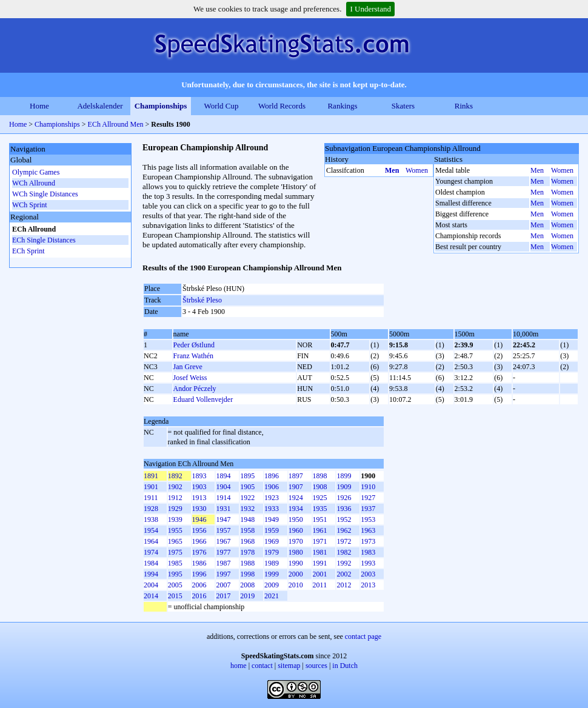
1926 (344, 498)
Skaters (403, 106)
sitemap (289, 666)
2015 (175, 596)
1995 (175, 574)
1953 (368, 519)
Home (39, 106)
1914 (223, 498)
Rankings (342, 106)
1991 (320, 563)
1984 (151, 563)
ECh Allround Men (116, 124)
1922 (247, 498)
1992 (344, 563)
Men (392, 170)
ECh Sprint (28, 251)
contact (262, 666)
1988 (247, 563)
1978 (247, 552)
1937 (368, 509)
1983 (368, 552)
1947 (223, 519)
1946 (199, 519)
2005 (175, 585)
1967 (223, 541)
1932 (247, 509)
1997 (223, 574)
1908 (320, 487)
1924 (296, 498)
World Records (282, 106)
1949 (272, 519)
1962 (344, 530)
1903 (199, 487)
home (239, 666)
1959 (272, 530)
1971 (320, 541)
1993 (368, 563)
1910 (368, 487)
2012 (344, 585)
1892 (175, 476)
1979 (272, 552)
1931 (223, 509)
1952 (344, 519)
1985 (175, 563)
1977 (223, 552)
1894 (223, 476)
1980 (296, 552)
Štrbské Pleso (202, 300)
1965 (175, 541)
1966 (199, 541)
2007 (223, 585)
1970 (296, 541)
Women (417, 170)
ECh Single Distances (44, 240)
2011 (320, 585)
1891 (151, 476)
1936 (344, 509)
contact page (363, 636)
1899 (344, 476)
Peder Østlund (194, 345)
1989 (272, 563)
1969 (272, 541)
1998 (247, 574)
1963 (368, 530)
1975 (175, 552)
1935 (320, 509)
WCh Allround (34, 183)
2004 (151, 585)
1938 (151, 519)
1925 (320, 498)
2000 (296, 574)
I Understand (370, 9)
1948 (247, 519)
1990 (296, 563)
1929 (175, 509)
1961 (320, 530)
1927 (368, 498)
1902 (175, 487)
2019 (247, 596)
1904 (223, 487)
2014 (151, 596)
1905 (247, 487)
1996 (199, 574)
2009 (272, 585)
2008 (247, 585)
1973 (368, 541)
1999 (272, 574)
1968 (247, 541)
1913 (199, 498)
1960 (296, 530)
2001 (320, 574)
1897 (296, 476)
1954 (151, 530)
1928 (151, 509)
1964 (151, 541)
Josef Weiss (190, 378)
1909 (344, 487)
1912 (175, 498)
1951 (320, 519)
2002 (344, 574)
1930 (199, 509)
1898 (320, 476)
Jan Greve (188, 367)
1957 (223, 530)
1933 (272, 509)
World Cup (221, 106)
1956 (199, 530)
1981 (320, 552)
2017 (223, 596)
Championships (161, 106)
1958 (247, 530)
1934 (296, 509)
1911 (151, 498)
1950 (296, 519)
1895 (247, 476)
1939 (175, 519)
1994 (151, 574)
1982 (344, 552)
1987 (223, 563)
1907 (296, 487)
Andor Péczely (195, 389)
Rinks (464, 106)
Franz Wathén (193, 356)
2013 (368, 585)
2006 (199, 585)
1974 (151, 552)
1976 (199, 552)
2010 (296, 585)
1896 (272, 476)
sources (316, 666)
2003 (368, 574)
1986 (199, 563)
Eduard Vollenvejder (203, 399)
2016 (199, 596)
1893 (199, 476)
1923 (272, 498)
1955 (175, 530)
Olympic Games (36, 172)
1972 (344, 541)
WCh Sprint (30, 205)
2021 (272, 596)
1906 (272, 487)
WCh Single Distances (45, 194)
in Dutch (345, 666)
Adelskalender (100, 106)
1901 (151, 487)
